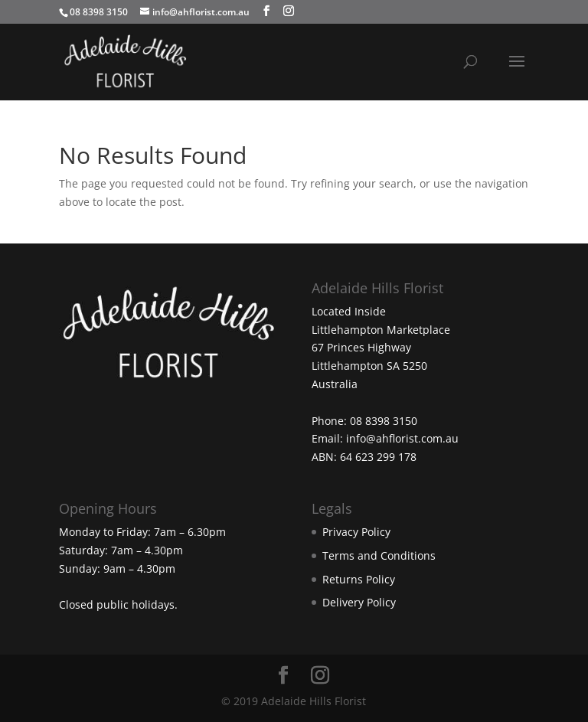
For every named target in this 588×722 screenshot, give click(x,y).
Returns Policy (359, 579)
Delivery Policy (359, 602)
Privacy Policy (356, 532)
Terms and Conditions (379, 555)
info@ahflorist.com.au (402, 438)
